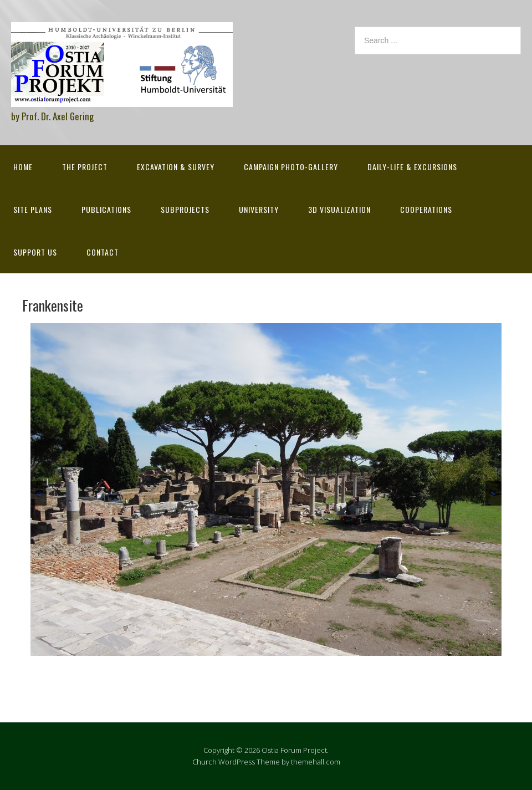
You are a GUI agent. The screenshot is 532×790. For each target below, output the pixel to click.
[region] (266, 490)
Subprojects (185, 209)
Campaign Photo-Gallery (291, 167)
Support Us (35, 252)
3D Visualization (339, 209)
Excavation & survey (176, 167)
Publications (106, 209)
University (259, 209)
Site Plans (33, 209)
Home (23, 167)
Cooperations (426, 209)
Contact (103, 252)
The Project (85, 167)
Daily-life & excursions (412, 167)
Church (204, 762)
